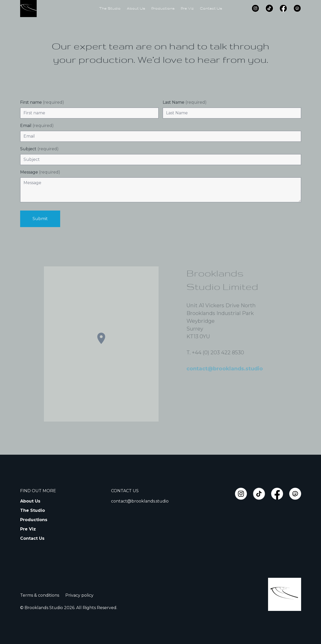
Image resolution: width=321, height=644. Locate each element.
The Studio (110, 8)
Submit (40, 219)
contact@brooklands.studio (140, 501)
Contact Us (211, 8)
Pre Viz (187, 8)
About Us (136, 8)
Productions (163, 8)
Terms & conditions (40, 595)
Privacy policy (79, 595)
